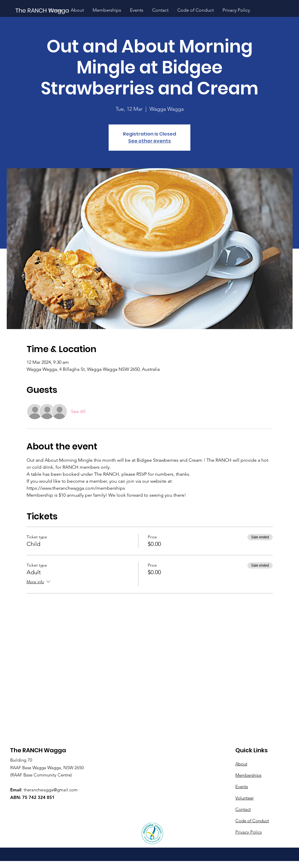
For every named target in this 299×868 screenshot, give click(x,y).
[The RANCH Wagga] (42, 10)
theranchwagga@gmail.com (51, 790)
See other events (149, 141)
